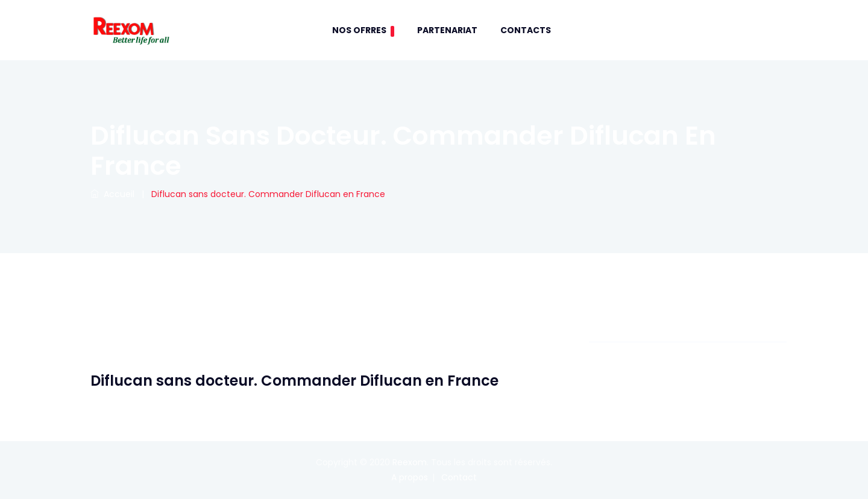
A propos (410, 477)
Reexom (410, 462)
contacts (526, 30)
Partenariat (447, 30)
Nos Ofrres (363, 30)
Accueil (112, 194)
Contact (459, 477)
